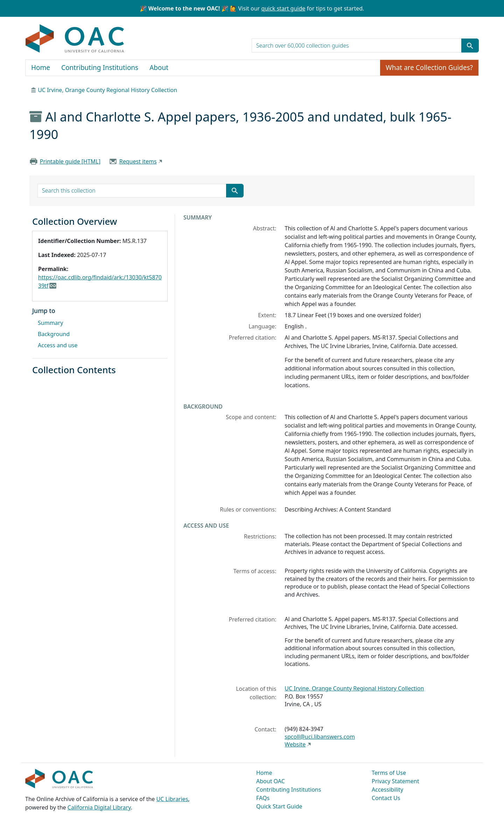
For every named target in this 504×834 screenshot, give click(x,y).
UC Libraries (172, 799)
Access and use (58, 345)
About (159, 68)
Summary (50, 323)
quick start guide (283, 8)
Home (41, 68)
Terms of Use (389, 773)
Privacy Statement (395, 781)
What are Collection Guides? (429, 68)
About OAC (271, 781)
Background (54, 334)
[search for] (357, 46)
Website (295, 744)
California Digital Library (99, 807)
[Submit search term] (470, 46)
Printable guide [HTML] (70, 161)
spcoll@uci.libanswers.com (320, 737)
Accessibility (387, 790)
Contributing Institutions (100, 68)
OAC (75, 39)
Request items (138, 161)
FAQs (263, 798)
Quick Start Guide (279, 806)
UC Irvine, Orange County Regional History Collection (107, 90)
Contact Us (386, 798)
